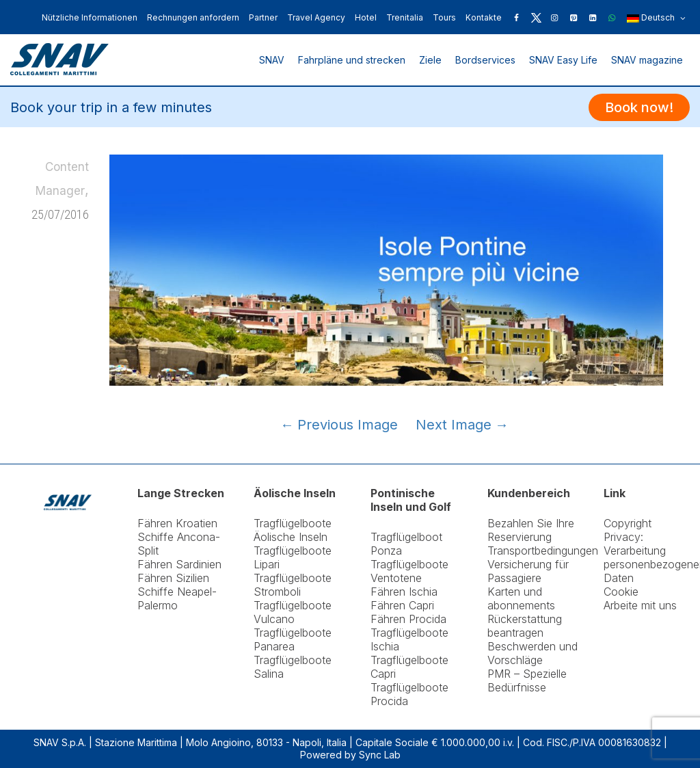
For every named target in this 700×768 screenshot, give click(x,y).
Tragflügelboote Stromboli (293, 585)
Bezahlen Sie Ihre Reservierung (531, 530)
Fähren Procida (408, 619)
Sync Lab (380, 755)
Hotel (366, 17)
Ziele (430, 60)
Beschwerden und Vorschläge (533, 653)
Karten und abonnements (521, 598)
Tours (444, 17)
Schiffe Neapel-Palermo (177, 598)
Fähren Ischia (404, 592)
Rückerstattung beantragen (525, 626)
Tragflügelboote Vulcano (293, 612)
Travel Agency (316, 17)
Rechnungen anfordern (193, 17)
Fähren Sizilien (173, 578)
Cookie (621, 592)
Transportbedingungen (543, 551)
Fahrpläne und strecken (352, 60)
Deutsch (656, 18)
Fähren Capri (402, 605)
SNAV (272, 60)
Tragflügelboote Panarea (293, 639)
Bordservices (485, 60)
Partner (263, 17)
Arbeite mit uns (640, 605)
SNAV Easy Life (563, 60)
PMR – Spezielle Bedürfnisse (527, 680)
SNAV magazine (647, 60)
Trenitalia (405, 17)
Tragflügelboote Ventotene (409, 571)
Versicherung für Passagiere (528, 571)
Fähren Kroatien (177, 523)
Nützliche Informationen (90, 17)
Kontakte (484, 17)
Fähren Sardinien (179, 564)
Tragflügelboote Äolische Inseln (293, 530)
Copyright (628, 523)
